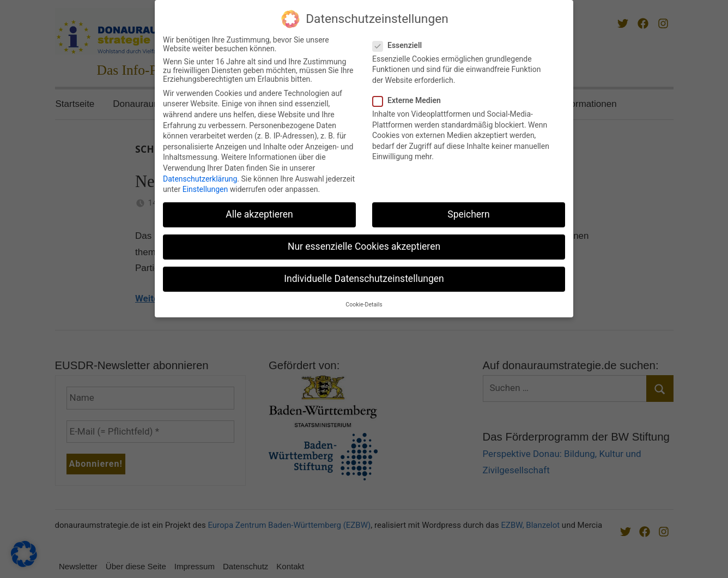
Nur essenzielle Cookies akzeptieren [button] (364, 244)
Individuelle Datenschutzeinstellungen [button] (364, 276)
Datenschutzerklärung (200, 176)
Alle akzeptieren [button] (259, 212)
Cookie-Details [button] (364, 302)
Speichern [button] (468, 212)
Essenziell (401, 43)
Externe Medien (410, 98)
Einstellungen (205, 187)
